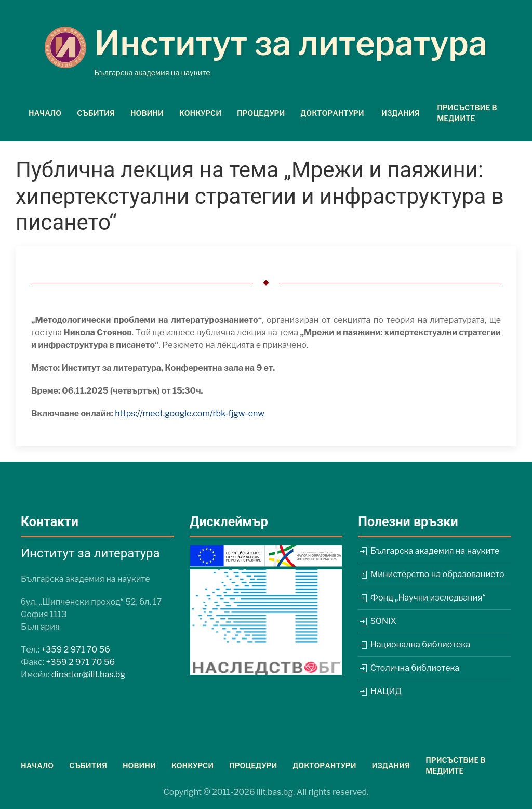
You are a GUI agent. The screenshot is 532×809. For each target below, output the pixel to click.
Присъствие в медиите (467, 113)
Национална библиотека (414, 644)
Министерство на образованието (431, 574)
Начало (45, 113)
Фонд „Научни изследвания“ (422, 598)
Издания (391, 766)
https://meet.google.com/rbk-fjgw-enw (190, 414)
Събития (96, 113)
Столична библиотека (409, 668)
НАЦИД (380, 691)
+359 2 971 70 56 (76, 650)
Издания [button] (401, 113)
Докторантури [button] (332, 113)
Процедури (261, 113)
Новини (147, 113)
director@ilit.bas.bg (88, 675)
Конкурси (200, 113)
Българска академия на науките (429, 551)
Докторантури (324, 766)
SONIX (377, 621)
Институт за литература (291, 43)
